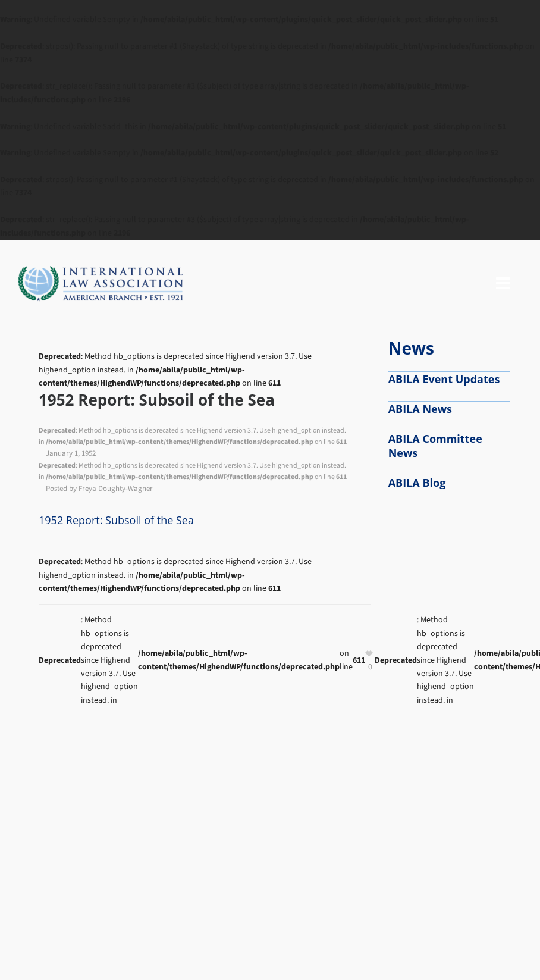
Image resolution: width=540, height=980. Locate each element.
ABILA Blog (417, 483)
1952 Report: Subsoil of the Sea (116, 520)
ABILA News (420, 409)
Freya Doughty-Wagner (116, 488)
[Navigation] (503, 284)
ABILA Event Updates (444, 379)
